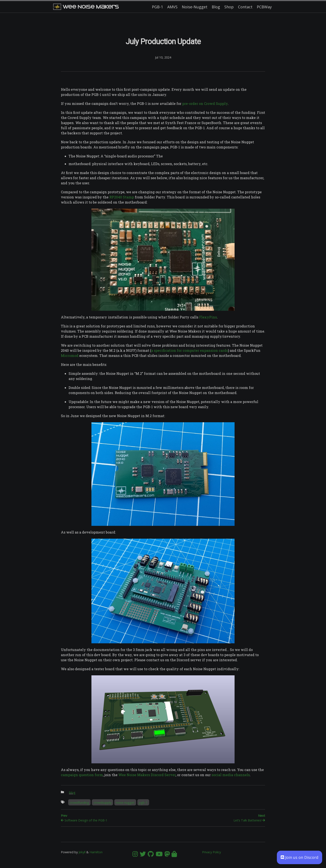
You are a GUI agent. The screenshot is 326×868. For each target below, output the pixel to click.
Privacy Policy (211, 852)
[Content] (163, 444)
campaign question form (82, 775)
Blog (216, 7)
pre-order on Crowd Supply (205, 103)
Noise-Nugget (195, 7)
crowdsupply (103, 803)
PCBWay (264, 7)
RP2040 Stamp (122, 197)
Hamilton (96, 852)
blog (72, 792)
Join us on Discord (300, 857)
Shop (229, 7)
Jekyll (82, 852)
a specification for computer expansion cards (189, 350)
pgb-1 (143, 803)
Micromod (70, 356)
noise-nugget (125, 803)
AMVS (172, 7)
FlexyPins (208, 317)
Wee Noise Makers (86, 7)
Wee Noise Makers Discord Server (147, 775)
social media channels (231, 775)
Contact (245, 7)
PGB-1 (157, 7)
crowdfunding (79, 803)
